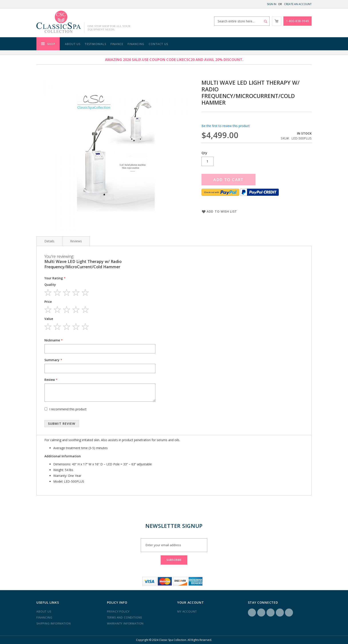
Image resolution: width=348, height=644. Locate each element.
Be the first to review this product (226, 126)
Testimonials (95, 44)
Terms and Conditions (125, 618)
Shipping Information (54, 623)
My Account (187, 612)
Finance (117, 44)
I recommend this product (68, 409)
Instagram (261, 613)
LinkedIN (271, 613)
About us (44, 612)
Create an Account (298, 4)
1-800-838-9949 (298, 21)
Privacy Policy (118, 612)
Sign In (272, 4)
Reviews (76, 241)
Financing (136, 44)
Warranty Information (125, 623)
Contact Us (158, 44)
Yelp (280, 613)
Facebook (252, 613)
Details (49, 241)
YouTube (289, 613)
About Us (73, 44)
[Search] (266, 22)
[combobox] (242, 21)
